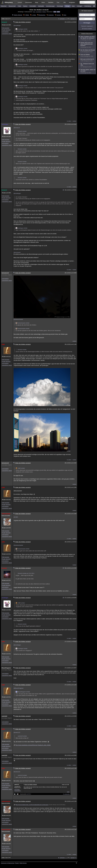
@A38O (16, 517)
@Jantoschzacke (18, 319)
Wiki (65, 2)
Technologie (60, 6)
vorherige (62, 19)
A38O (3, 344)
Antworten (51, 15)
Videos (43, 2)
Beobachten (42, 15)
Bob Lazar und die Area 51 (87, 60)
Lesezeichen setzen (7, 34)
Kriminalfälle (33, 6)
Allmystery (9, 2)
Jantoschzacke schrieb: (23, 323)
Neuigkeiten (72, 2)
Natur (73, 6)
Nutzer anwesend (87, 11)
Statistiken (51, 2)
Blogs (37, 2)
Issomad (4, 568)
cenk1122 (4, 716)
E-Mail (58, 12)
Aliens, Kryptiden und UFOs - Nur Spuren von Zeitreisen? (87, 38)
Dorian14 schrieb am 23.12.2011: (25, 573)
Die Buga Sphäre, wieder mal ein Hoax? (87, 71)
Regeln (17, 863)
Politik (19, 6)
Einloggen (88, 23)
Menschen (4, 6)
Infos (65, 15)
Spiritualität (41, 6)
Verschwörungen (50, 6)
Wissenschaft (12, 6)
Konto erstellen (88, 29)
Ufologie (67, 6)
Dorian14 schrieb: (21, 131)
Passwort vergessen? (87, 26)
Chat (58, 2)
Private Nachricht (6, 30)
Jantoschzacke (6, 514)
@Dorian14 (17, 128)
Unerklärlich (39, 12)
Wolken (44, 12)
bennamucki (5, 273)
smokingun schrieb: (22, 29)
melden (74, 121)
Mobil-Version (23, 863)
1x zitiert (69, 121)
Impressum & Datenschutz (8, 863)
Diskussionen (28, 2)
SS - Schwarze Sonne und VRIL (87, 65)
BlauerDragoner (6, 668)
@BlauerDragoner (19, 688)
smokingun (5, 124)
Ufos (34, 12)
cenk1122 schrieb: (21, 736)
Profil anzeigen (6, 28)
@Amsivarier (17, 252)
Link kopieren (5, 32)
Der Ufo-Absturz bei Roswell (87, 51)
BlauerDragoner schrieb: (23, 692)
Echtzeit (20, 2)
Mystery (25, 6)
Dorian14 (4, 22)
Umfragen (80, 6)
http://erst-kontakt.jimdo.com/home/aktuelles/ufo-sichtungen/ (32, 805)
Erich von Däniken (87, 56)
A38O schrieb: (20, 468)
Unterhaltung (88, 6)
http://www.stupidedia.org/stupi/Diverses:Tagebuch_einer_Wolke (33, 745)
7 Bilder (27, 15)
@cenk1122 (17, 732)
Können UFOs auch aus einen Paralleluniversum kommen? (87, 45)
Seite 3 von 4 (6, 19)
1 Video (34, 15)
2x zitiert (69, 270)
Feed (55, 12)
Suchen (59, 15)
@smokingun (17, 25)
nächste (73, 19)
